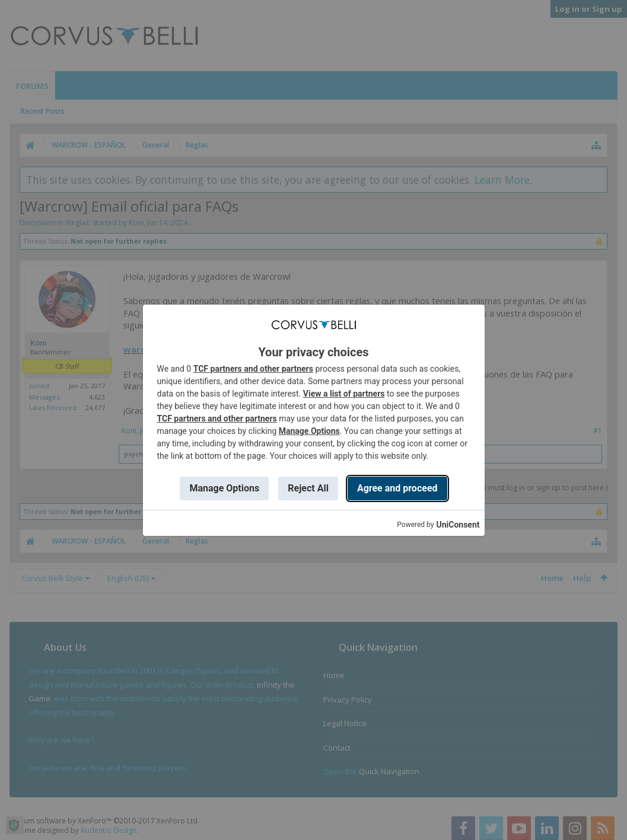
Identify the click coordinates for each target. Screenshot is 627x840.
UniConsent (458, 525)
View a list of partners (344, 394)
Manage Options (309, 431)
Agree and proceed (397, 488)
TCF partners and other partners (253, 369)
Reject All (308, 488)
